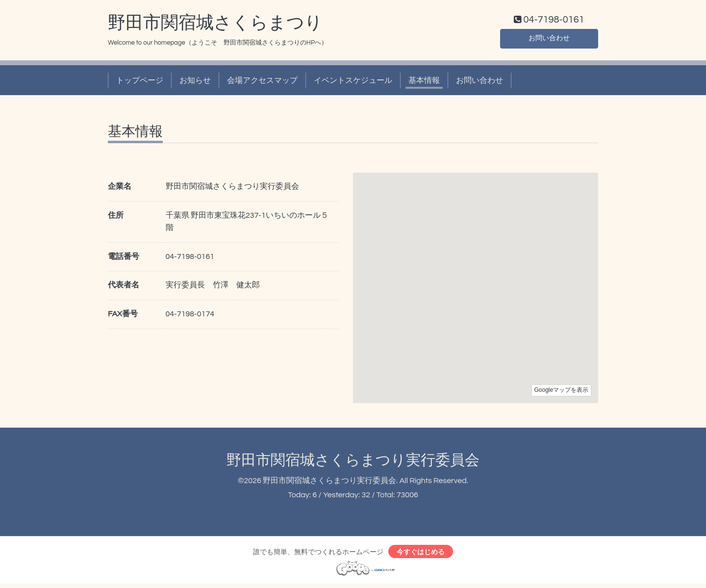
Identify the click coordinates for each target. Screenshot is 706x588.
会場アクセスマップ (262, 82)
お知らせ (195, 82)
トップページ (140, 82)
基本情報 (424, 82)
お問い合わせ (549, 39)
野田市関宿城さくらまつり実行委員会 (353, 462)
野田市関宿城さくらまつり (215, 25)
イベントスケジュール (353, 82)
